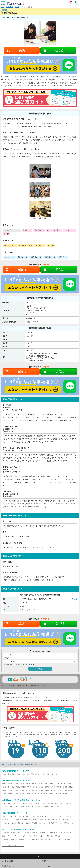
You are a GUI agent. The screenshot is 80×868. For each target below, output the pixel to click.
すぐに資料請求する (22, 50)
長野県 (47, 787)
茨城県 (46, 784)
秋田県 (28, 784)
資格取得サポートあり (55, 823)
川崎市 (44, 803)
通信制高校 (9, 664)
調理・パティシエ (8, 836)
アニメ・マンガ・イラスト (23, 836)
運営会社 (74, 728)
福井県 (35, 787)
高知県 (16, 794)
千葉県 (69, 784)
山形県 (34, 784)
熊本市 (59, 807)
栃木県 (52, 784)
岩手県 (16, 784)
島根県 (47, 790)
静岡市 (63, 803)
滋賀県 (4, 790)
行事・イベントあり (54, 820)
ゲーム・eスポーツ (39, 836)
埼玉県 (63, 784)
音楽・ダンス (44, 833)
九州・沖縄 (9, 7)
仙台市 (10, 803)
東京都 (4, 787)
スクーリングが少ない (51, 816)
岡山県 (53, 790)
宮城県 (22, 784)
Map (74, 599)
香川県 (4, 794)
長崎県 (34, 794)
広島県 (59, 790)
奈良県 (28, 790)
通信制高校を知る (8, 866)
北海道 (4, 784)
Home (2, 7)
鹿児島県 (58, 794)
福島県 (40, 784)
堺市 (23, 807)
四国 (47, 774)
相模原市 (51, 803)
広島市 (40, 807)
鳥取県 (41, 790)
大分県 (46, 794)
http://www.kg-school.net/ (27, 610)
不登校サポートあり (24, 823)
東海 (28, 774)
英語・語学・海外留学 (53, 836)
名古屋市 (5, 807)
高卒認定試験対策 (25, 839)
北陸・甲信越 (21, 774)
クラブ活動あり (66, 820)
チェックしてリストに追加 (59, 50)
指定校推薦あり (34, 820)
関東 (14, 774)
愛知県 (65, 787)
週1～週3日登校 (38, 816)
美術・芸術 (35, 839)
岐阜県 (53, 787)
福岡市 (53, 807)
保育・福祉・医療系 (47, 839)
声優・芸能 (53, 833)
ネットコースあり (65, 816)
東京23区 (31, 803)
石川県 (29, 787)
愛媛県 (10, 794)
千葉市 (25, 803)
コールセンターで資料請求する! (21, 680)
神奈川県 (11, 787)
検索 (40, 669)
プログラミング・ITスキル (63, 839)
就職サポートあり (69, 823)
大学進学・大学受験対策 (10, 839)
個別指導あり (6, 820)
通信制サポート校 (22, 664)
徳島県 (71, 790)
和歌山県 (35, 790)
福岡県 (22, 794)
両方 (33, 664)
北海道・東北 (6, 774)
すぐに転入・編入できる (20, 820)
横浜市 (38, 803)
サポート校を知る (48, 866)
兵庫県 (22, 790)
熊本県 (40, 794)
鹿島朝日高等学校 (26, 7)
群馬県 (57, 784)
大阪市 (18, 807)
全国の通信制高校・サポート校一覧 (13, 846)
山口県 (65, 790)
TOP (40, 857)
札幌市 (4, 803)
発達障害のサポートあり (39, 823)
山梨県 (41, 787)
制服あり (43, 820)
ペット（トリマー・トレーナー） (28, 833)
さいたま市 (18, 803)
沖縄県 (65, 794)
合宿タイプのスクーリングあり (12, 816)
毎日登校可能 (27, 816)
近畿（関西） (35, 774)
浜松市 (69, 803)
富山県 (23, 787)
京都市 (12, 807)
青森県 (10, 784)
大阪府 (16, 790)
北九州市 (46, 807)
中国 (43, 774)
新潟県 (18, 787)
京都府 (10, 790)
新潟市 (57, 803)
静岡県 (59, 787)
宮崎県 (17, 7)
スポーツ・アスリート (9, 833)
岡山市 (34, 807)
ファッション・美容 (65, 833)
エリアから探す (7, 861)
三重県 (71, 787)
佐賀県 (28, 794)
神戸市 (28, 807)
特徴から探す (47, 861)
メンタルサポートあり (9, 823)
